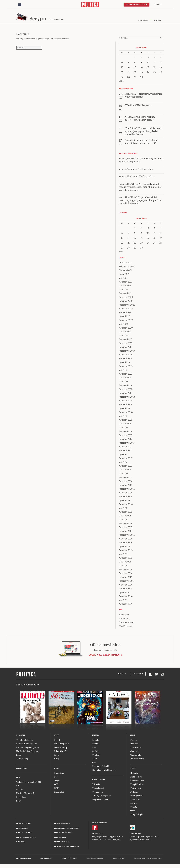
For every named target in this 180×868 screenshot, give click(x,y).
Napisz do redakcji (24, 836)
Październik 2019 (127, 354)
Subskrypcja (138, 677)
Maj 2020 (123, 327)
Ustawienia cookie (62, 845)
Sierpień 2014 (125, 592)
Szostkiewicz (136, 750)
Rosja (57, 758)
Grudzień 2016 (126, 484)
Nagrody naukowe (100, 802)
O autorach (143, 23)
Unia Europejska (62, 747)
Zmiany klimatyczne (101, 799)
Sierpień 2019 (125, 361)
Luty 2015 (123, 569)
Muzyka (96, 747)
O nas (133, 814)
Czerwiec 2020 (126, 323)
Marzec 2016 (125, 519)
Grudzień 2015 (126, 530)
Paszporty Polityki (101, 769)
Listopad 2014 (125, 580)
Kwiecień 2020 (126, 331)
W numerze (21, 738)
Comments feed (126, 625)
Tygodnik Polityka (24, 743)
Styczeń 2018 (125, 434)
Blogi (133, 738)
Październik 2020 (127, 308)
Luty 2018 (123, 430)
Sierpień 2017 (125, 453)
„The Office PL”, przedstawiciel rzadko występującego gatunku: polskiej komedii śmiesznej (140, 190)
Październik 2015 (127, 538)
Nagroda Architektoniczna (104, 773)
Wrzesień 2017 (126, 450)
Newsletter (122, 677)
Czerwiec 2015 (126, 553)
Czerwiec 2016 (126, 507)
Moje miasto (136, 791)
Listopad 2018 (125, 396)
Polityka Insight (46, 861)
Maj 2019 (123, 373)
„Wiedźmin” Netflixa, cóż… (139, 172)
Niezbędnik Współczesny (27, 754)
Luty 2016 (123, 523)
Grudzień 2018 (126, 392)
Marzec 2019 (125, 381)
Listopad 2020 (126, 304)
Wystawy (96, 758)
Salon (19, 758)
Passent (134, 743)
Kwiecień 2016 (126, 515)
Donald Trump (61, 750)
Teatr (95, 762)
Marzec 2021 (125, 289)
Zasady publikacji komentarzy (67, 831)
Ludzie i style (136, 780)
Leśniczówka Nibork (69, 861)
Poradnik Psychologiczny (28, 750)
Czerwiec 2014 (126, 599)
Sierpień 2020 (125, 315)
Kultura (96, 738)
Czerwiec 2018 (126, 415)
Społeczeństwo (137, 783)
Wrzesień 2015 (126, 542)
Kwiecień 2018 (126, 423)
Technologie (98, 795)
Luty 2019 (123, 384)
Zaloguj (158, 5)
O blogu (158, 23)
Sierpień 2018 (125, 407)
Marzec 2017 (125, 473)
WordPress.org (126, 629)
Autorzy (134, 806)
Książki (96, 743)
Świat (57, 738)
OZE (56, 787)
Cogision (93, 861)
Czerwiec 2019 (126, 369)
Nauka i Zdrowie (99, 783)
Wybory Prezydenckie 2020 (29, 785)
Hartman (134, 747)
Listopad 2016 (125, 488)
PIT (56, 780)
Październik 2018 (127, 400)
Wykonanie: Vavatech (119, 861)
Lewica (19, 792)
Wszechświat (98, 791)
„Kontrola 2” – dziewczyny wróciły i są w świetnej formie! (141, 163)
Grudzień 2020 (126, 300)
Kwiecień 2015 (125, 561)
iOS (93, 837)
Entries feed (124, 621)
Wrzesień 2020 (126, 312)
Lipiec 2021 (124, 277)
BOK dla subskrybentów (26, 840)
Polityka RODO (60, 840)
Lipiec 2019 (124, 365)
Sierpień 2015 (125, 546)
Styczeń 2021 (125, 296)
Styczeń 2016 (125, 526)
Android (99, 837)
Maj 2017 (123, 465)
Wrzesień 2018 (126, 404)
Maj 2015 (123, 557)
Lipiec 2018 (124, 411)
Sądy (18, 804)
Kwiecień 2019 (126, 377)
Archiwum (135, 802)
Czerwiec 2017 (126, 461)
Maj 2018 (123, 419)
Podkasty (134, 795)
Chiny (57, 762)
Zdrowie (96, 787)
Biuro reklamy (22, 831)
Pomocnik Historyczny (26, 747)
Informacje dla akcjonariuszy (67, 849)
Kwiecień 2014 (125, 607)
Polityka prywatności (63, 836)
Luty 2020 (124, 338)
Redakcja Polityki (23, 827)
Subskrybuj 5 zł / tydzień (136, 5)
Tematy (134, 810)
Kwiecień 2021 (125, 285)
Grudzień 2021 (126, 266)
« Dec (121, 84)
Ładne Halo (100, 861)
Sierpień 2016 (125, 500)
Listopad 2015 (125, 534)
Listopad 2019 (125, 350)
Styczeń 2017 (125, 480)
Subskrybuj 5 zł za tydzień (104, 658)
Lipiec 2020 (124, 319)
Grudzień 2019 (126, 346)
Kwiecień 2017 (125, 469)
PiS (18, 789)
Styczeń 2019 (125, 388)
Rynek (57, 771)
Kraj (18, 780)
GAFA (57, 791)
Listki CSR (59, 795)
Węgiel (57, 783)
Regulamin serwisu (62, 827)
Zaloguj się (124, 618)
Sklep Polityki (137, 817)
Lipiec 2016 (124, 503)
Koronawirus (22, 771)
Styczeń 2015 (125, 572)
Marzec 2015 (125, 565)
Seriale (96, 754)
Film (94, 750)
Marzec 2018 (125, 427)
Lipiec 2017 (124, 457)
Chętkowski (136, 758)
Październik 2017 (127, 446)
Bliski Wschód (61, 754)
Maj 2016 (123, 511)
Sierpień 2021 (125, 273)
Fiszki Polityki (136, 837)
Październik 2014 (127, 584)
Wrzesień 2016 (126, 496)
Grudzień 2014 (126, 576)
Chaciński (135, 754)
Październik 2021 (127, 269)
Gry (94, 765)
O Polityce (20, 845)
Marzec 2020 (125, 335)
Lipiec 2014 (124, 595)
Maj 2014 (123, 603)
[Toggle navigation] (20, 5)
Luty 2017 (123, 477)
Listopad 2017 (125, 442)
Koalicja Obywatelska (26, 796)
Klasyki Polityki (137, 787)
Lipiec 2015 (124, 549)
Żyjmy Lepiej (22, 762)
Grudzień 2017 (126, 438)
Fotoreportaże (137, 799)
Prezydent (21, 800)
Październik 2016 (127, 492)
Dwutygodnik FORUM (24, 861)
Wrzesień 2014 (126, 588)
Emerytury (59, 776)
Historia (134, 776)
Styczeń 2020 (125, 342)
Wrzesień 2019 (126, 358)
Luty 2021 (123, 292)
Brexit (57, 743)
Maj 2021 (123, 281)
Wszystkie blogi (137, 762)
